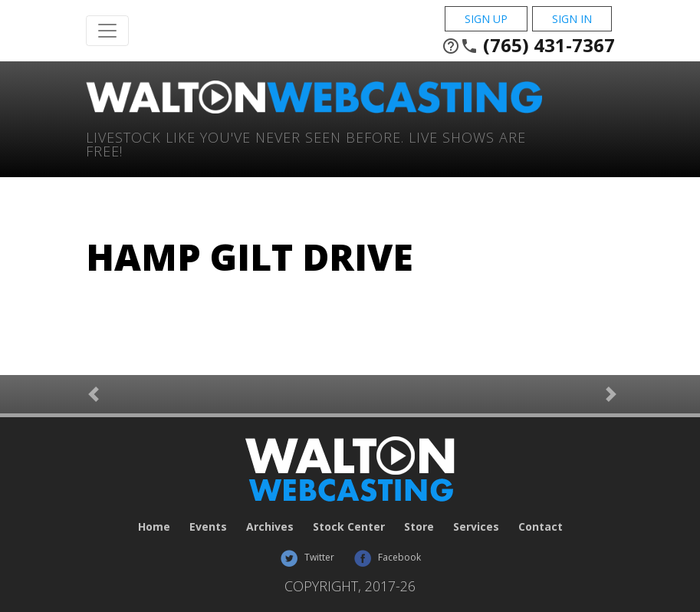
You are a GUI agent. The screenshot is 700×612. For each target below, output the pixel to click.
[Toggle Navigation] (107, 31)
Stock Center (349, 526)
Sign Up (486, 19)
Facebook (387, 557)
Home (154, 526)
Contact (541, 526)
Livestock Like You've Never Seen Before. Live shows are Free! (306, 143)
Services (476, 526)
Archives (270, 526)
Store (419, 526)
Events (208, 526)
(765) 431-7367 (528, 45)
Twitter (307, 557)
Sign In (572, 19)
